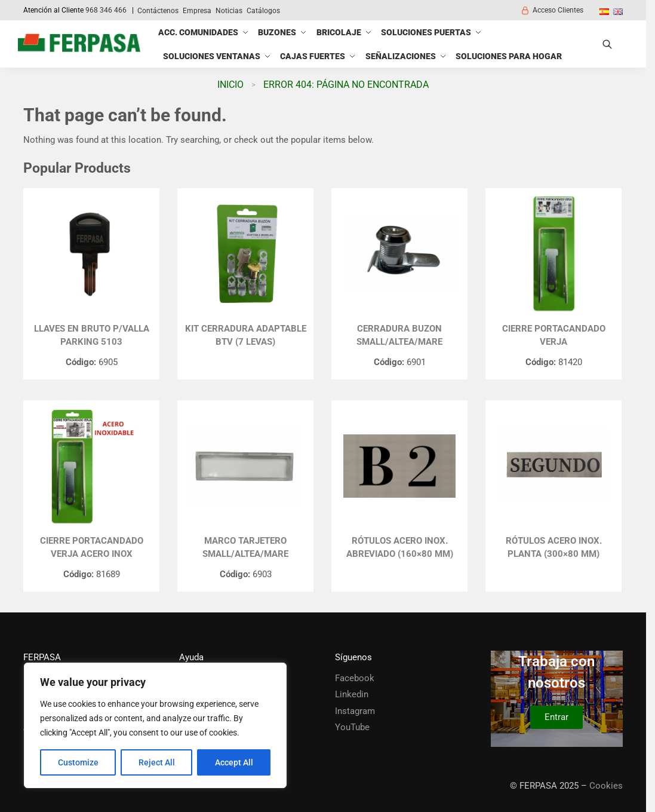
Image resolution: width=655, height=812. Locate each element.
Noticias (229, 11)
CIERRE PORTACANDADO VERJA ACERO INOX (92, 548)
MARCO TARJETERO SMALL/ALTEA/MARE (245, 548)
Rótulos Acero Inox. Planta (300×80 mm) (554, 548)
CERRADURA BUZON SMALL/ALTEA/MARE (399, 335)
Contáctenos (158, 11)
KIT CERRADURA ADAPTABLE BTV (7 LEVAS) (246, 335)
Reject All (157, 762)
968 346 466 (106, 10)
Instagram (355, 711)
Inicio (230, 85)
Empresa (197, 11)
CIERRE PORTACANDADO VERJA (554, 335)
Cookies (606, 786)
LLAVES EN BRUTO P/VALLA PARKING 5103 (92, 335)
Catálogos (263, 11)
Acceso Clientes (552, 10)
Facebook (355, 678)
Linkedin (352, 694)
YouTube (352, 727)
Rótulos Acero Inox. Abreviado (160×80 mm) (400, 548)
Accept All (234, 762)
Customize (78, 762)
